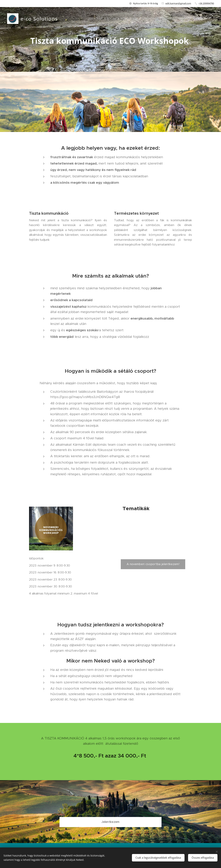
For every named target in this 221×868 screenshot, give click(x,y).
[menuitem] (97, 19)
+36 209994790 (206, 3)
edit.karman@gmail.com (178, 3)
